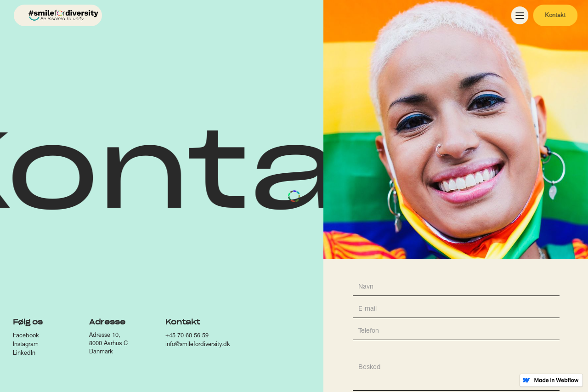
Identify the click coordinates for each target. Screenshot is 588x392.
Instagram (26, 345)
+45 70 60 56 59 (187, 336)
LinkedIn (24, 353)
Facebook (26, 336)
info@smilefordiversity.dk (198, 345)
